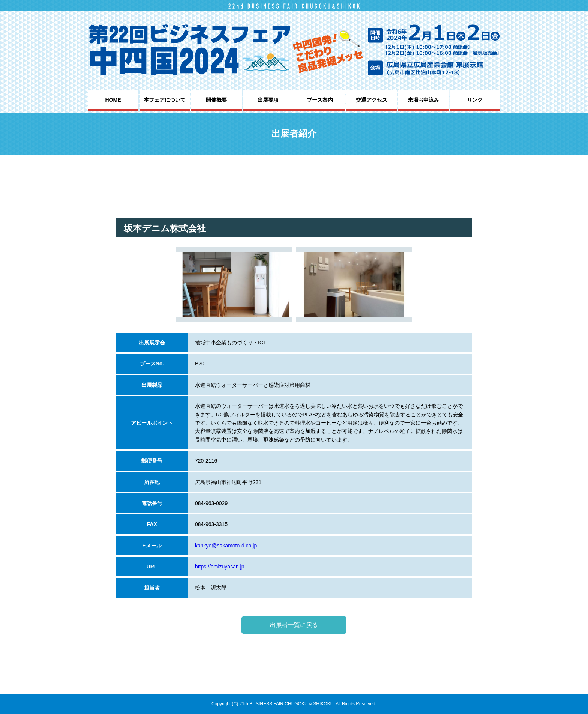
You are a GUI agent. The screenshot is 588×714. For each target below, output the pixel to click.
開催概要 (216, 100)
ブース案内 (320, 100)
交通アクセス (372, 100)
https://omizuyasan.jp (220, 567)
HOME (113, 100)
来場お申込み (423, 100)
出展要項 (268, 100)
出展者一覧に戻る (294, 625)
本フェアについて (165, 100)
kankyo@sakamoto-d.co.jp (226, 546)
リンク (475, 100)
